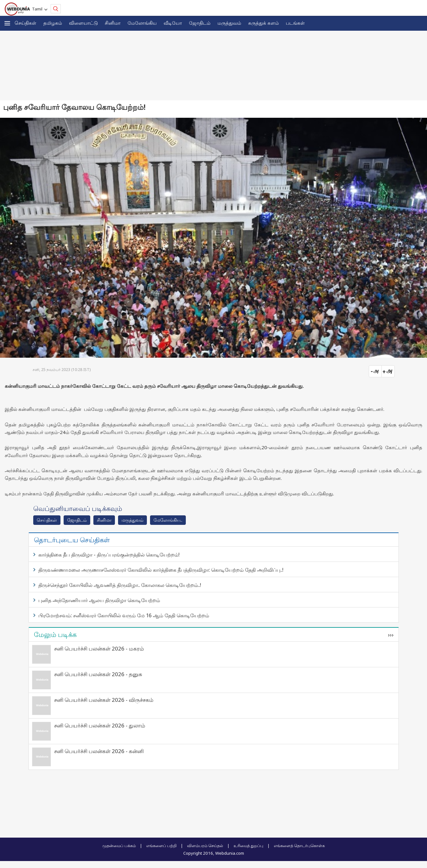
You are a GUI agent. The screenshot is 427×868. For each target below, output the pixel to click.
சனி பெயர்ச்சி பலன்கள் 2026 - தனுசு (98, 674)
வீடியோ (173, 23)
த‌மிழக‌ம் (53, 23)
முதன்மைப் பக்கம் (119, 846)
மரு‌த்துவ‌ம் (132, 520)
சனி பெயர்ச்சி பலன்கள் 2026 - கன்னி (99, 751)
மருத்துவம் (229, 23)
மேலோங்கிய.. (168, 520)
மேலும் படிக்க (55, 634)
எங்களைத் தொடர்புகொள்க (299, 846)
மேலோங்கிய (142, 23)
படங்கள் (295, 23)
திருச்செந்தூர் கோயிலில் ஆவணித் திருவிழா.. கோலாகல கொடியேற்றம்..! (120, 585)
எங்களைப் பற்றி (161, 846)
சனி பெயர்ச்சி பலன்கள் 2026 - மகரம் (99, 648)
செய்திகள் (25, 23)
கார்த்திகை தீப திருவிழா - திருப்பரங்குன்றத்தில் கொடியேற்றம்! (109, 555)
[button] (7, 23)
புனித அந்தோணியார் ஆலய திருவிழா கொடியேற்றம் (99, 600)
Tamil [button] (38, 9)
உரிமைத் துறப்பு (248, 846)
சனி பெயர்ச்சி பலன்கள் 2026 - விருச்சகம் (104, 700)
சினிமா (113, 23)
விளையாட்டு (83, 23)
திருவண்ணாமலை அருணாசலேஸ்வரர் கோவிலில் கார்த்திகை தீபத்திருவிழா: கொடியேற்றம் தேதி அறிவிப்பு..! (161, 570)
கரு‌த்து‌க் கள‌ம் (264, 23)
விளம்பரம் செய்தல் (205, 846)
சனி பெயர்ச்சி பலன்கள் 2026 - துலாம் (100, 725)
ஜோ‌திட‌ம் (200, 23)
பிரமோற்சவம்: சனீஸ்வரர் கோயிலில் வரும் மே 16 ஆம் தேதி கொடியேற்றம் (124, 615)
